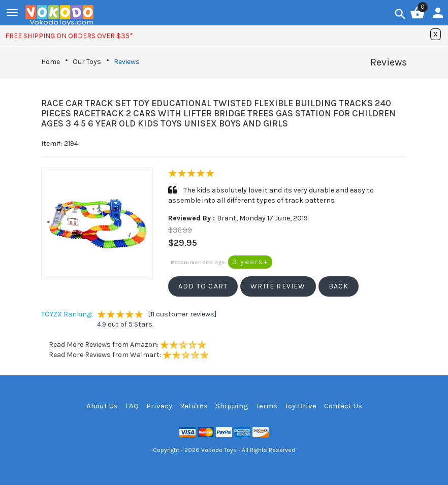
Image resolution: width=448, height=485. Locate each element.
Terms (267, 406)
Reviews (127, 62)
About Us (102, 406)
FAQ (132, 406)
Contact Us (343, 406)
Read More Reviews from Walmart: (129, 355)
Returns (194, 406)
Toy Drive (301, 406)
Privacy (159, 406)
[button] (203, 286)
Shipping (232, 406)
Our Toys (87, 62)
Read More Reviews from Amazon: (127, 345)
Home (51, 62)
